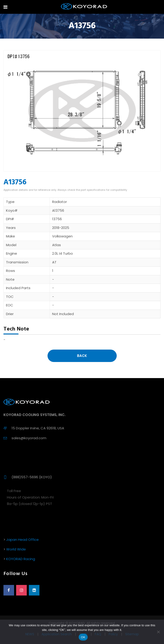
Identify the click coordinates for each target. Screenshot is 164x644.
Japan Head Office (22, 540)
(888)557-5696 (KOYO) (32, 477)
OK (83, 637)
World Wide (16, 549)
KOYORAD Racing (21, 559)
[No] (158, 632)
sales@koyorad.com (29, 438)
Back (82, 356)
